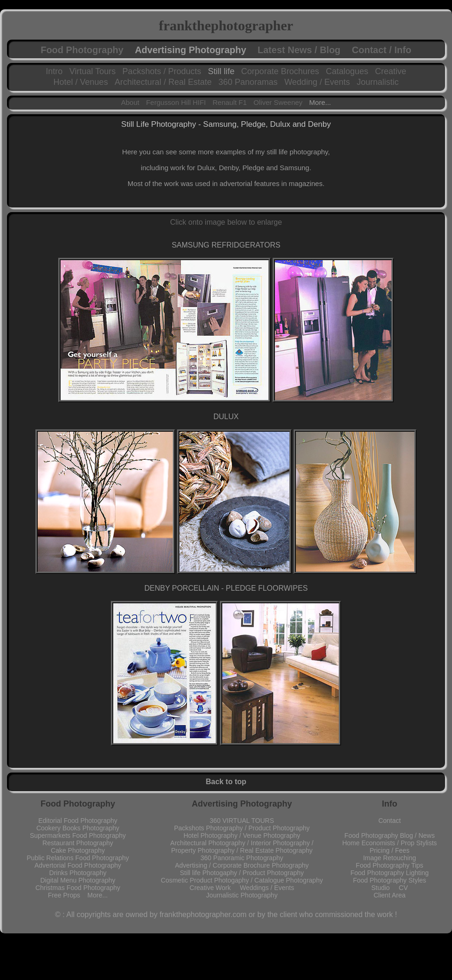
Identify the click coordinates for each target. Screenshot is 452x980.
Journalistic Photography (242, 895)
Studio (385, 888)
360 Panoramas (248, 82)
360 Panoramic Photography (242, 858)
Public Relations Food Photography (78, 858)
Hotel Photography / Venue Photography (242, 835)
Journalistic (377, 82)
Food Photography (82, 50)
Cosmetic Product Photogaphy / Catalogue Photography (242, 880)
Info (390, 804)
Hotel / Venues (81, 82)
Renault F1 (229, 102)
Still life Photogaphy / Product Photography (242, 873)
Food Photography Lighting (390, 873)
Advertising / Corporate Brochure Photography (242, 865)
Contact (390, 821)
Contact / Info (382, 50)
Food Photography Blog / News (390, 835)
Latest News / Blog (299, 50)
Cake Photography (78, 850)
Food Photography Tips (390, 865)
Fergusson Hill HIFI (176, 102)
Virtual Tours (92, 71)
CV (403, 888)
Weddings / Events (267, 888)
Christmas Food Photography (78, 888)
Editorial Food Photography (78, 821)
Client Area (390, 895)
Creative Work (215, 888)
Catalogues (347, 71)
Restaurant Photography (78, 843)
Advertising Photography (190, 50)
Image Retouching (390, 858)
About (130, 102)
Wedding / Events (317, 82)
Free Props (68, 895)
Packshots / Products (162, 71)
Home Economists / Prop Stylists (389, 843)
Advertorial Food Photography (78, 865)
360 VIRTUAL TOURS (242, 821)
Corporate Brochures (280, 71)
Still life (221, 71)
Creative (391, 71)
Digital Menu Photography (78, 880)
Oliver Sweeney (278, 102)
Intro (54, 71)
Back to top (226, 782)
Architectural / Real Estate (163, 82)
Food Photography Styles (389, 880)
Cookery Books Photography (78, 828)
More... (320, 102)
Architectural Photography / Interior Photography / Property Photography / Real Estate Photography (242, 847)
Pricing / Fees (390, 850)
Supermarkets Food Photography (78, 835)
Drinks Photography (78, 873)
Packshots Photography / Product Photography (242, 828)
